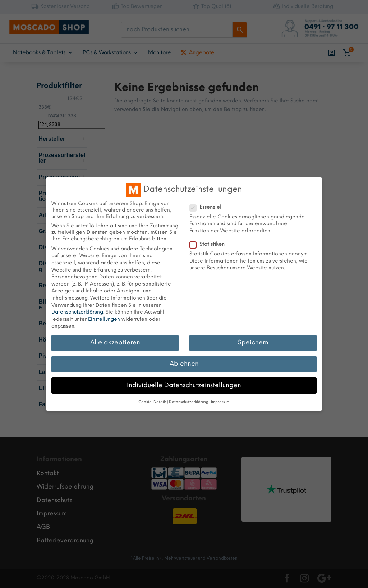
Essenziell (209, 208)
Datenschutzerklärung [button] (189, 402)
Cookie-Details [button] (152, 402)
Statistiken (210, 245)
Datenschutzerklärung (77, 312)
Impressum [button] (220, 402)
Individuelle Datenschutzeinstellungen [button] (184, 385)
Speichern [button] (253, 343)
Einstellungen (104, 320)
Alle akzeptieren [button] (115, 343)
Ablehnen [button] (184, 364)
